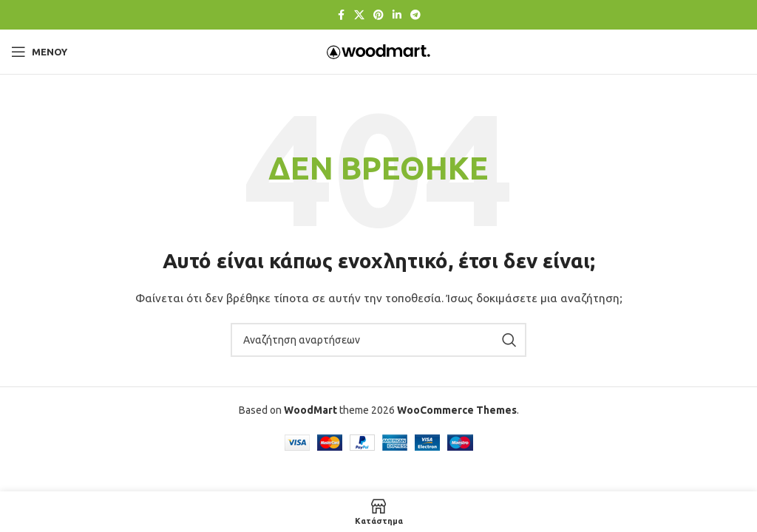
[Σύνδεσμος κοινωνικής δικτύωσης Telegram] (415, 15)
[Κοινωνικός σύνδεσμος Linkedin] (397, 15)
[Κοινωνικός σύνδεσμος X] (359, 15)
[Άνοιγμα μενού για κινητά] (39, 52)
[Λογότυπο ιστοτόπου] (378, 51)
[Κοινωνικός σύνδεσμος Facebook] (341, 15)
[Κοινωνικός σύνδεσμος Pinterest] (378, 15)
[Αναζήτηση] (378, 340)
